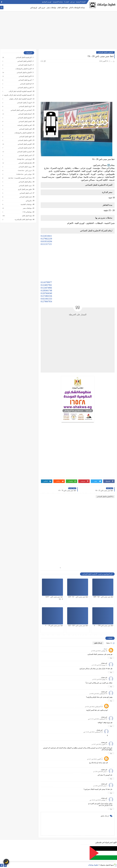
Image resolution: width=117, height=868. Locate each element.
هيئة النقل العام (62, 8)
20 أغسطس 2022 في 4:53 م (94, 707)
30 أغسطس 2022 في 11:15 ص (98, 719)
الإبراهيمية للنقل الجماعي (24, 57)
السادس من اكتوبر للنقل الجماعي (21, 110)
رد (111, 658)
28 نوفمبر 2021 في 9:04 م (99, 651)
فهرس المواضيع (47, 2)
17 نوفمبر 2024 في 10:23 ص (98, 800)
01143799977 (46, 282)
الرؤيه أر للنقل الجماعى (24, 103)
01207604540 (46, 293)
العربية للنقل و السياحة (24, 125)
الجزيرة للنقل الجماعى (25, 88)
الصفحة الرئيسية (81, 2)
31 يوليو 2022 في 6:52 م (100, 679)
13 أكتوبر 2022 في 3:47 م (99, 744)
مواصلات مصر (51, 8)
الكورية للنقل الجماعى (25, 140)
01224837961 (46, 285)
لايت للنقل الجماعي (26, 193)
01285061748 (46, 291)
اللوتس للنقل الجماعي (25, 144)
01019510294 (46, 241)
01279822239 (46, 239)
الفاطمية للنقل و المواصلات (23, 133)
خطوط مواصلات (93, 865)
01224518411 (46, 236)
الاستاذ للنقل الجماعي (25, 65)
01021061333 (46, 299)
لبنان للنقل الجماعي (25, 197)
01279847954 (46, 302)
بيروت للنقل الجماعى (25, 167)
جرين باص (42, 8)
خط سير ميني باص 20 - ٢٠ (54, 625)
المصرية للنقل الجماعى (24, 152)
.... (102, 705)
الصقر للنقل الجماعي (25, 122)
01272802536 (46, 296)
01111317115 (46, 244)
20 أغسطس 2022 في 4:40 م (98, 694)
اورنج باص (34, 8)
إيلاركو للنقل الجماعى (25, 163)
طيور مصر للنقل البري (25, 189)
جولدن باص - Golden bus (24, 174)
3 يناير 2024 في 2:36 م (100, 771)
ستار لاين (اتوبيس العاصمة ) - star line (20, 178)
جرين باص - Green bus (25, 171)
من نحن (72, 2)
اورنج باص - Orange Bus (24, 159)
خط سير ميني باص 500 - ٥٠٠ (104, 625)
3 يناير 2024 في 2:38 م (100, 786)
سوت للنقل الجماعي (25, 186)
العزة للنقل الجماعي (25, 129)
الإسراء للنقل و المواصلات (23, 69)
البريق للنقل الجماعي (25, 80)
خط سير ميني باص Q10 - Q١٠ (78, 597)
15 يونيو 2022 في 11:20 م (99, 665)
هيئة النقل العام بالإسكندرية (23, 220)
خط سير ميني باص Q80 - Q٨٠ (103, 597)
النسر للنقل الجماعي (25, 155)
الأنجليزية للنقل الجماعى (105, 52)
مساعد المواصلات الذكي (77, 8)
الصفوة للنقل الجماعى (25, 118)
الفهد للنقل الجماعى (25, 137)
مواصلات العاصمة (26, 204)
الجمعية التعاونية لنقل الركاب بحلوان (20, 99)
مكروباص (29, 201)
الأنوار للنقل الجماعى (25, 76)
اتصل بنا (67, 2)
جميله (105, 649)
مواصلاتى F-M (27, 212)
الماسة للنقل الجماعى (25, 148)
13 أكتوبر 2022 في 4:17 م (95, 759)
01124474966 (46, 288)
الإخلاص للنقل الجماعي (24, 61)
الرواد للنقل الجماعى (25, 106)
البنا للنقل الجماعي (26, 84)
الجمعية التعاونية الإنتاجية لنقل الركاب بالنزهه (18, 95)
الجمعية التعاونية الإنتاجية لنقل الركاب (20, 91)
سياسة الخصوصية (58, 2)
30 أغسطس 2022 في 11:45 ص (93, 732)
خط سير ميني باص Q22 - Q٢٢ (78, 625)
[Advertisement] (58, 31)
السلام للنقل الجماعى (25, 114)
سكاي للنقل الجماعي (25, 182)
